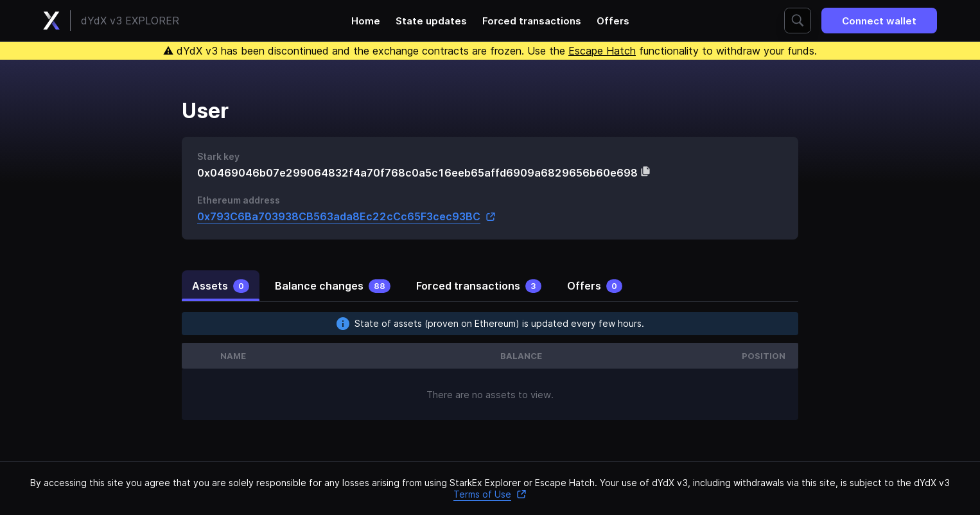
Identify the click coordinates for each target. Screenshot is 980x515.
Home (366, 21)
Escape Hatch (602, 51)
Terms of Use (490, 494)
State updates (431, 21)
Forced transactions (532, 21)
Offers (613, 21)
